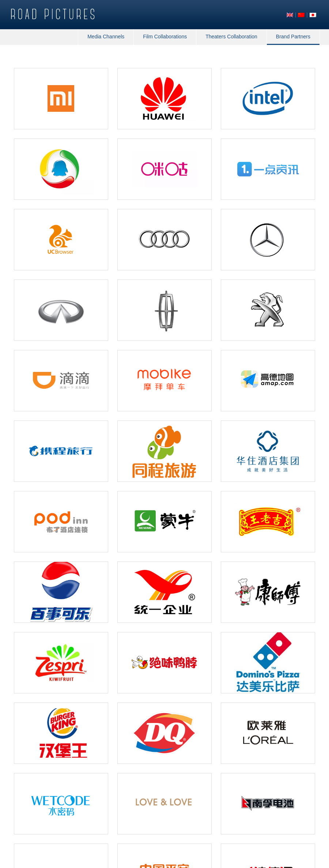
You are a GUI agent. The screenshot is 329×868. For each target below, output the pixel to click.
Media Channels (106, 37)
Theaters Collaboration (231, 37)
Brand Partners (293, 37)
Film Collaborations (165, 37)
